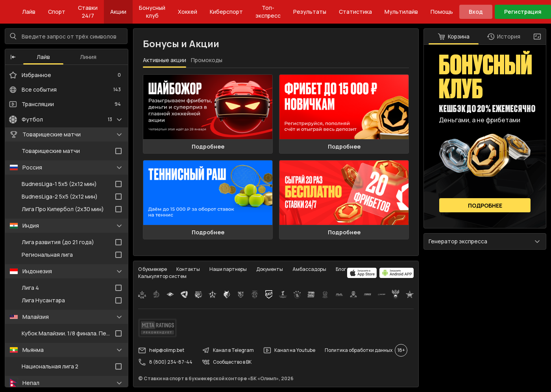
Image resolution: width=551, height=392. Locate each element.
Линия (88, 57)
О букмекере (153, 269)
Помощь (442, 12)
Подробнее (208, 146)
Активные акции (165, 60)
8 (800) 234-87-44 (165, 362)
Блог (341, 269)
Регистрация (523, 12)
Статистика (355, 12)
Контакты (188, 269)
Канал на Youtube (289, 350)
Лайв (29, 12)
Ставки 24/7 (88, 12)
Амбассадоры (309, 269)
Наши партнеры (228, 269)
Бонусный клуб (152, 12)
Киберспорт (226, 12)
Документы (270, 269)
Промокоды (207, 60)
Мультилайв (401, 12)
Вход (476, 12)
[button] (13, 57)
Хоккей (188, 12)
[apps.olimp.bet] (362, 273)
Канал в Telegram (228, 350)
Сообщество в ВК (227, 362)
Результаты (310, 12)
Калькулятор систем (162, 276)
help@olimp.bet (161, 350)
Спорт (57, 12)
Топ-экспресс (268, 12)
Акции (118, 12)
